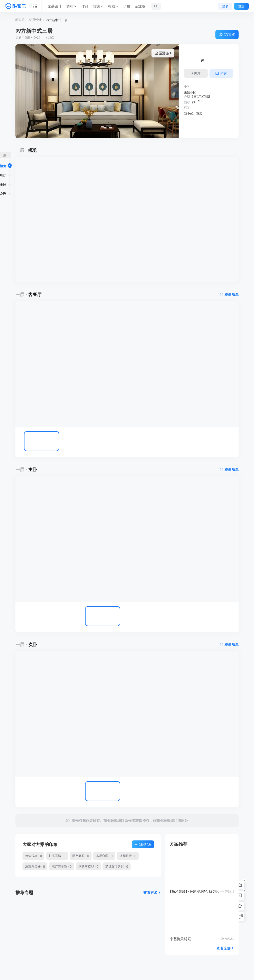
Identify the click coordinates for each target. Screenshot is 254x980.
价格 (127, 6)
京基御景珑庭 (180, 939)
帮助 (112, 6)
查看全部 (225, 948)
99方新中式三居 (57, 20)
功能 (70, 6)
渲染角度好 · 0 (35, 866)
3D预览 (227, 35)
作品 (85, 6)
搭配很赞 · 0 (128, 856)
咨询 (221, 73)
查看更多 (152, 893)
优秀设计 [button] (35, 20)
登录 (225, 6)
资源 (96, 6)
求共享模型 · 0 (88, 866)
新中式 (189, 114)
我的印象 (143, 844)
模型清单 (229, 295)
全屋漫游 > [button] (163, 53)
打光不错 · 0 (57, 856)
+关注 (196, 73)
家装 (199, 114)
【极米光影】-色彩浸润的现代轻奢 (195, 891)
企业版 (140, 6)
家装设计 (55, 6)
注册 (241, 6)
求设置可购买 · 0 (117, 866)
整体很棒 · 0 (33, 856)
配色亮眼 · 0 (81, 856)
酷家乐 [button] (20, 20)
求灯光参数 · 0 (62, 866)
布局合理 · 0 (104, 856)
